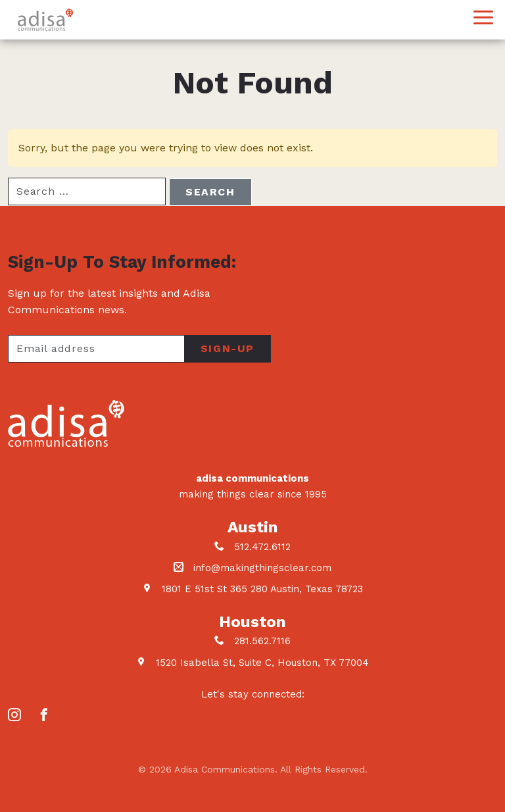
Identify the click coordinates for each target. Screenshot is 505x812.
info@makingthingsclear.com (262, 568)
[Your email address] (96, 349)
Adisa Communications (45, 20)
